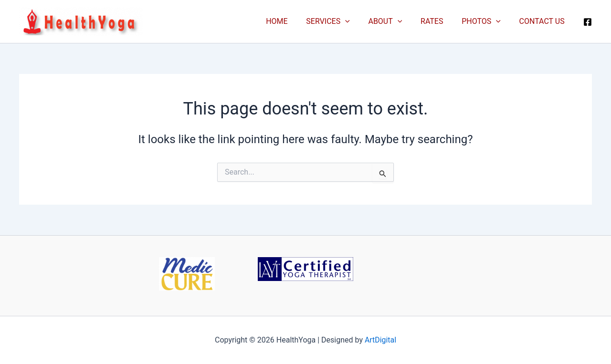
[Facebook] (588, 22)
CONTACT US (543, 21)
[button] (359, 21)
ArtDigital (381, 340)
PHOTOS (486, 21)
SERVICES (342, 21)
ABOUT (396, 21)
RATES (440, 21)
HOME (294, 21)
